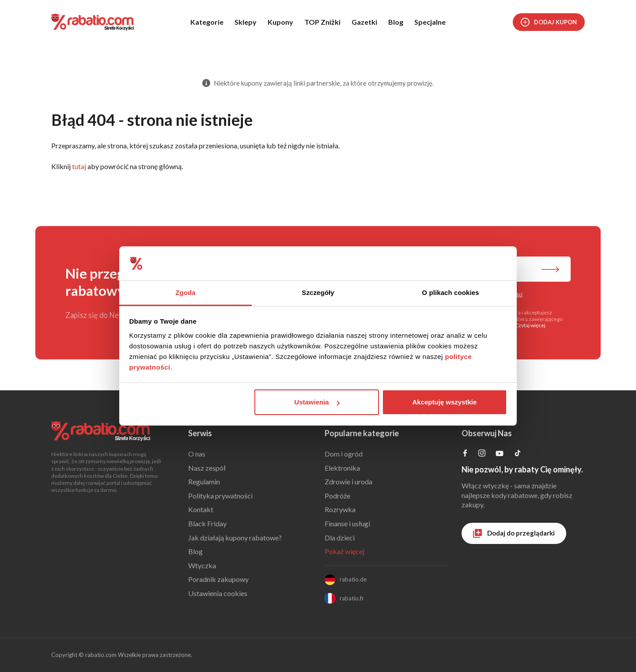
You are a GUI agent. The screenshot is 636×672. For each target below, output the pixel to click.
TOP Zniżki (322, 22)
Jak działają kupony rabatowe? (235, 538)
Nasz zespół (207, 468)
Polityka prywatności (220, 496)
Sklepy (246, 22)
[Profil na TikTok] (518, 454)
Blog (396, 22)
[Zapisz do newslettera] (550, 270)
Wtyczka (202, 565)
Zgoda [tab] (185, 293)
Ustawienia (317, 402)
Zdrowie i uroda (348, 481)
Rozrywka (340, 509)
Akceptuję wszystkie (444, 402)
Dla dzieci (340, 538)
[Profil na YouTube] (500, 455)
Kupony (280, 22)
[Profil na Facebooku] (465, 454)
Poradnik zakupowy (218, 579)
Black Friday (207, 523)
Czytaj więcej (530, 325)
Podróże (337, 496)
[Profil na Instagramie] (482, 454)
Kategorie (207, 22)
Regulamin (204, 481)
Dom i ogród (344, 454)
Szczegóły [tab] (318, 293)
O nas (197, 454)
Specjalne (430, 22)
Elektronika (342, 468)
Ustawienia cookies (218, 593)
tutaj (79, 166)
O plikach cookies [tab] (450, 293)
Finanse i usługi (347, 523)
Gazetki (364, 22)
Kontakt (201, 509)
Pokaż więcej (344, 551)
